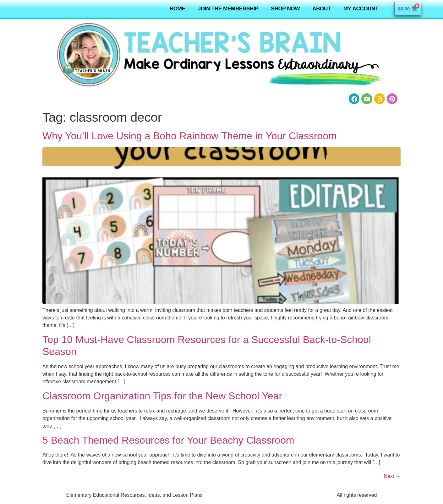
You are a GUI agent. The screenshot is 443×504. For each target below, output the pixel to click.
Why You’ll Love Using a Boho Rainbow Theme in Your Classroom (190, 136)
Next (392, 476)
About (322, 9)
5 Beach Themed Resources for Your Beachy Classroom (168, 440)
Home (178, 9)
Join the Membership (228, 9)
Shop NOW (285, 9)
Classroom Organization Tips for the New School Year (162, 396)
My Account (361, 9)
